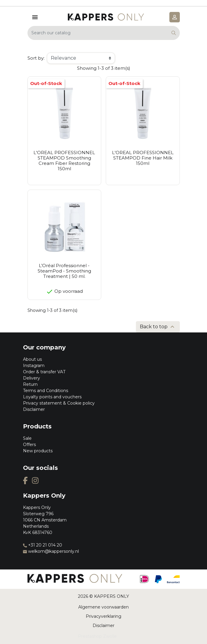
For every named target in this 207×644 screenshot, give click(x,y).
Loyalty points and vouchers (52, 397)
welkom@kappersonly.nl (51, 551)
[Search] (104, 33)
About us (32, 359)
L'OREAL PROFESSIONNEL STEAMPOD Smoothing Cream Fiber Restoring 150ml (64, 161)
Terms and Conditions (46, 391)
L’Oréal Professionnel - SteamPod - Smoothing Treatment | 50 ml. (64, 271)
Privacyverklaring (103, 616)
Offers (29, 445)
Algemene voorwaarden (103, 607)
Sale (27, 438)
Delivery (32, 378)
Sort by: (36, 58)
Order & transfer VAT (44, 372)
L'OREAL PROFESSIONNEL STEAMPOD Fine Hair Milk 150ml (143, 158)
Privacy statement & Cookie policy (59, 403)
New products (38, 451)
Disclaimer (34, 409)
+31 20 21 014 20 (43, 545)
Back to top (158, 327)
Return (30, 384)
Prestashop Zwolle (97, 636)
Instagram (34, 366)
